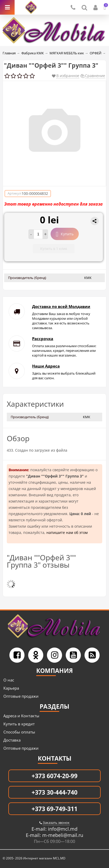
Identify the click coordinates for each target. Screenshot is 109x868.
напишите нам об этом (67, 532)
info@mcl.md (62, 829)
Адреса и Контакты (21, 716)
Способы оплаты (19, 732)
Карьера (11, 688)
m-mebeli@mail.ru (62, 835)
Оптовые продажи (21, 696)
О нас (9, 680)
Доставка (12, 740)
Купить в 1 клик (54, 249)
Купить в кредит (19, 724)
